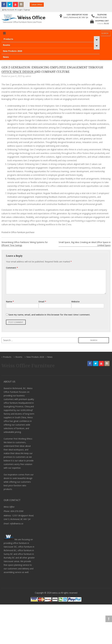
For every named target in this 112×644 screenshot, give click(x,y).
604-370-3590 (101, 17)
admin (28, 76)
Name (10, 302)
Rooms (6, 45)
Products (8, 39)
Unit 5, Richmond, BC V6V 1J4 (76, 17)
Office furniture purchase (23, 232)
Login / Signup (22, 10)
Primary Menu (4, 33)
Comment (12, 268)
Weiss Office (9, 507)
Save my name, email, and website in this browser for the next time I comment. (49, 315)
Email (42, 302)
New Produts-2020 (12, 51)
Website (75, 302)
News (6, 57)
